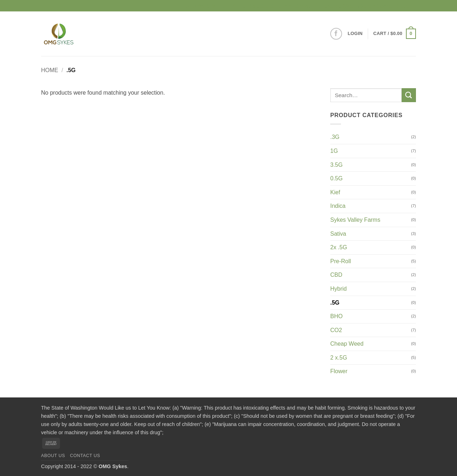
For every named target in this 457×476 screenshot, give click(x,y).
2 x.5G (339, 358)
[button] (355, 34)
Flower (339, 371)
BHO (337, 316)
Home (50, 70)
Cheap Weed (347, 344)
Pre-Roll (341, 261)
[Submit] (409, 95)
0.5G (337, 178)
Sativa (338, 234)
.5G (335, 303)
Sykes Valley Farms (355, 220)
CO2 (336, 330)
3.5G (337, 165)
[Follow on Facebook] (336, 34)
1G (334, 151)
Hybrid (338, 289)
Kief (335, 192)
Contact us (85, 456)
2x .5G (339, 247)
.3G (335, 137)
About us (53, 456)
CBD (336, 275)
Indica (338, 206)
